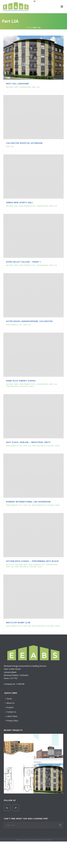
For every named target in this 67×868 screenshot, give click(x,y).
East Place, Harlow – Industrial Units (28, 442)
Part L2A (36, 87)
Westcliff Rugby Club (18, 623)
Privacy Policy (12, 721)
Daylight (10, 565)
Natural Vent (12, 87)
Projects (9, 707)
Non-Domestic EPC (27, 206)
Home (29, 28)
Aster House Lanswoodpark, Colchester (29, 321)
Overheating (25, 87)
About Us (10, 703)
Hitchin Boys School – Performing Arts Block (32, 561)
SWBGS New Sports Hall (20, 202)
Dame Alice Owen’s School (21, 381)
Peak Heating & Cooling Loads (20, 386)
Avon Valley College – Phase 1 (23, 262)
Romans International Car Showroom (28, 502)
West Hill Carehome (17, 84)
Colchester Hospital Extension (24, 143)
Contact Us (11, 712)
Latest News (11, 716)
